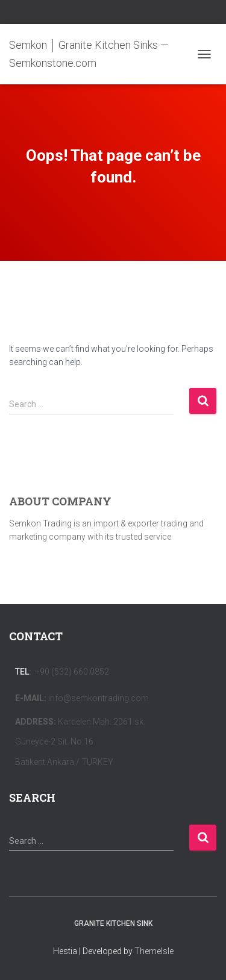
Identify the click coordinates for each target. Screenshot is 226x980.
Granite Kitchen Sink (113, 923)
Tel (22, 672)
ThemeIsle (154, 951)
